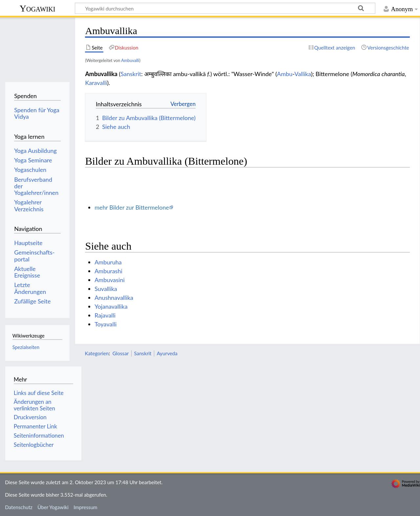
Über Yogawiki (53, 507)
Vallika (303, 74)
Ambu (285, 74)
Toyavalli (105, 324)
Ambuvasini (110, 280)
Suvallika (106, 289)
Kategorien (97, 353)
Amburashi (108, 271)
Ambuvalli (130, 60)
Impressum (85, 507)
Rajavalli (105, 315)
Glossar (121, 353)
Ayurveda (167, 353)
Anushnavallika (114, 298)
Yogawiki (38, 8)
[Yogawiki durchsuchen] (225, 8)
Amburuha (108, 262)
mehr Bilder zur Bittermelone (132, 207)
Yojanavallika (111, 306)
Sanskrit (131, 74)
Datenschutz (19, 507)
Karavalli (96, 83)
